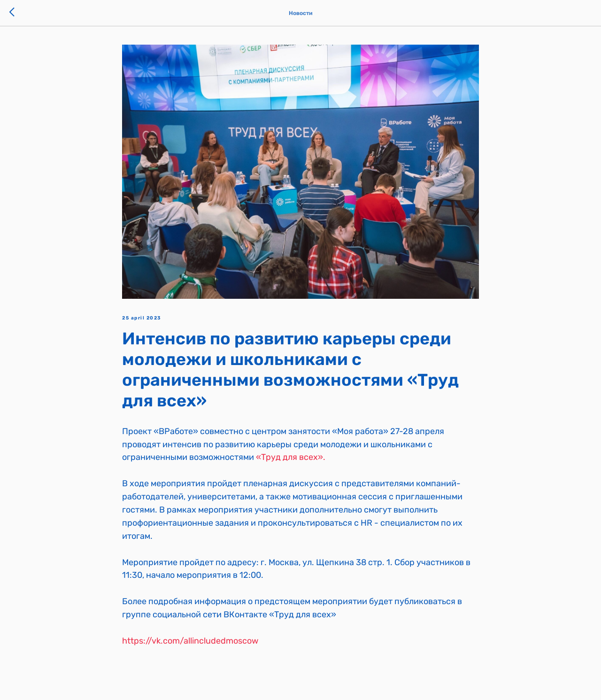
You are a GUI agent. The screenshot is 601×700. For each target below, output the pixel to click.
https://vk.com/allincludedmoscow (190, 641)
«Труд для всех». (291, 457)
